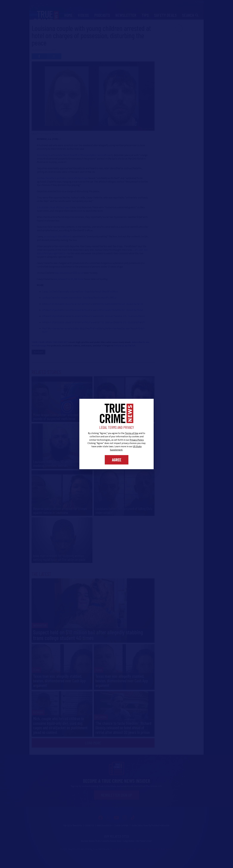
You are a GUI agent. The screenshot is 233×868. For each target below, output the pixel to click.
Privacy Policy (137, 440)
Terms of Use (132, 433)
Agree (117, 460)
